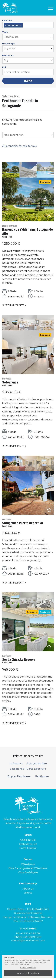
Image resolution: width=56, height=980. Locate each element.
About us (28, 891)
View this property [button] (14, 306)
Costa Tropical (28, 850)
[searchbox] (24, 25)
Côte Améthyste (28, 874)
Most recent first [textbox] (14, 135)
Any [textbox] (6, 60)
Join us (28, 895)
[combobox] (28, 25)
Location (7, 20)
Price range (8, 44)
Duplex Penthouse (19, 778)
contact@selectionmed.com (28, 943)
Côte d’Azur (28, 866)
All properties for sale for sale (20, 146)
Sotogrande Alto (37, 765)
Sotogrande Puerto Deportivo (28, 771)
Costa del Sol (28, 842)
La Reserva (16, 765)
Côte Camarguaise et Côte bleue (28, 870)
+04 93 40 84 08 (30, 936)
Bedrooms (8, 55)
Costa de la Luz (28, 846)
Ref (4, 67)
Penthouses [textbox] (11, 37)
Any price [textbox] (9, 49)
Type (5, 32)
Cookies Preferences (28, 968)
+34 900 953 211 (32, 939)
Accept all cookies (28, 973)
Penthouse (42, 778)
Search (28, 81)
